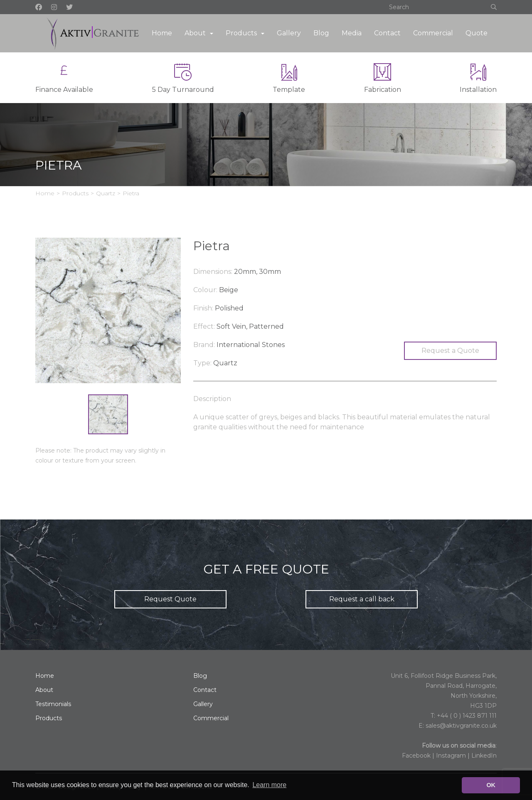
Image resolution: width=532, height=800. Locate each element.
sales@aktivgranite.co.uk (461, 726)
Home (162, 33)
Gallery (289, 33)
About (44, 690)
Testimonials (53, 704)
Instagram (451, 756)
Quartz (106, 193)
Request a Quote (450, 351)
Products (75, 193)
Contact (387, 33)
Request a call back (362, 599)
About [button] (195, 33)
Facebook (416, 756)
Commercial (433, 33)
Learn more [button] (269, 785)
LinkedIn (484, 756)
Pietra (131, 193)
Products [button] (241, 33)
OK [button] (491, 785)
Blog (321, 33)
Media (352, 33)
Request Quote (170, 599)
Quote (477, 33)
